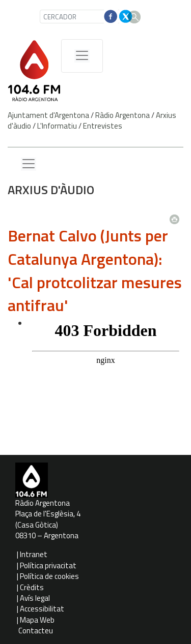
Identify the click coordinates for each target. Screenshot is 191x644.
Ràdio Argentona (122, 115)
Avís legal (35, 598)
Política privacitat (48, 565)
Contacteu (36, 631)
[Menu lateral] (29, 164)
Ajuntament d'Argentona (48, 115)
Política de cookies (49, 576)
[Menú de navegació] (82, 56)
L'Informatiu (57, 126)
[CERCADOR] (81, 17)
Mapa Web (37, 620)
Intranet (34, 554)
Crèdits (32, 587)
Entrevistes (103, 126)
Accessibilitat (42, 609)
